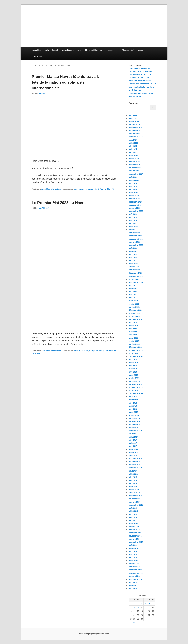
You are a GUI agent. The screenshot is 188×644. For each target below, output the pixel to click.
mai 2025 (133, 149)
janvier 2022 (134, 270)
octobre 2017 (135, 428)
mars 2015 (133, 524)
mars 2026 (133, 118)
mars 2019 (133, 375)
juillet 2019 (134, 363)
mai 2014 (133, 554)
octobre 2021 (135, 279)
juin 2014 (133, 551)
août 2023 (133, 214)
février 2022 (134, 267)
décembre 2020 (136, 310)
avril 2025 (133, 152)
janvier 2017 (134, 455)
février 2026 (134, 121)
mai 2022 (133, 257)
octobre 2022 (135, 242)
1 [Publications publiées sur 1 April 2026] (138, 603)
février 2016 (134, 489)
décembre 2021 (136, 273)
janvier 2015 (134, 530)
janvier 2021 (134, 307)
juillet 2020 (134, 326)
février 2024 (134, 196)
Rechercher (134, 103)
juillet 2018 (134, 400)
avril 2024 (133, 189)
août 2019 (133, 360)
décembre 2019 (136, 347)
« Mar (134, 622)
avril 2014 (133, 558)
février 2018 (134, 415)
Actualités (37, 50)
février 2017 (134, 452)
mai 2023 (133, 220)
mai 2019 (133, 369)
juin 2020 (133, 329)
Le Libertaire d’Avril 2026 (140, 75)
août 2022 (133, 248)
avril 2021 (133, 298)
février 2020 (134, 341)
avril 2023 (133, 223)
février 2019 (134, 378)
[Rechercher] (153, 107)
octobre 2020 (135, 316)
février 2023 (134, 230)
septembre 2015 (136, 505)
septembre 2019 (136, 356)
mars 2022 (133, 264)
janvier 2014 (134, 567)
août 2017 (133, 434)
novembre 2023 (136, 205)
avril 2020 (133, 335)
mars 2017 (133, 449)
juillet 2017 (134, 437)
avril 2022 (133, 261)
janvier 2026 (134, 124)
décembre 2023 (136, 202)
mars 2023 (133, 227)
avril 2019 (133, 372)
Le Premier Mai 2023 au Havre (59, 203)
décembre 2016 (136, 459)
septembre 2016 (136, 468)
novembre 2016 (136, 462)
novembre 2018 (136, 387)
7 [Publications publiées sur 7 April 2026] (134, 607)
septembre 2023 (136, 211)
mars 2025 (133, 155)
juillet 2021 (134, 288)
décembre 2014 (136, 533)
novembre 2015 (136, 499)
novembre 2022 (136, 239)
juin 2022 (133, 254)
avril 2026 (133, 115)
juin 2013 (133, 588)
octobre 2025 (135, 134)
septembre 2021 (136, 282)
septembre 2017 (136, 431)
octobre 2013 (135, 576)
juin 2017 (133, 440)
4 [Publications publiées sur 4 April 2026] (149, 603)
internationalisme (81, 351)
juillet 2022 (134, 251)
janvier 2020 (134, 344)
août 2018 (133, 397)
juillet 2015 (134, 511)
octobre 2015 (135, 502)
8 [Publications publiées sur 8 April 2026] (138, 607)
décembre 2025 (136, 128)
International (112, 50)
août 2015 (133, 508)
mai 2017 (133, 443)
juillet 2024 (134, 180)
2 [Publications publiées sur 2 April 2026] (142, 603)
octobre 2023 (135, 208)
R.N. (38, 353)
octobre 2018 (135, 390)
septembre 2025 (136, 137)
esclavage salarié (92, 189)
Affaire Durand (52, 50)
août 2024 (133, 177)
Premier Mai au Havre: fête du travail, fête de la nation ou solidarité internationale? (65, 82)
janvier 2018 (134, 418)
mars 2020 (133, 338)
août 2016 (133, 471)
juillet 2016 (134, 474)
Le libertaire (37, 56)
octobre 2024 (135, 171)
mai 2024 (133, 186)
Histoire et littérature (94, 50)
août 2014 (133, 545)
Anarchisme (79, 189)
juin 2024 (133, 183)
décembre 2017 (136, 421)
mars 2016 (133, 486)
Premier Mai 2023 (107, 189)
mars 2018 (133, 412)
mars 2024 (133, 192)
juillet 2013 (134, 585)
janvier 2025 (134, 162)
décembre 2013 (136, 570)
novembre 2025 (136, 131)
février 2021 (134, 304)
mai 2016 (133, 480)
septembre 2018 (136, 394)
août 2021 (133, 285)
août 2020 (133, 322)
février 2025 (134, 159)
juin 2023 (133, 217)
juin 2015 (133, 514)
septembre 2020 (136, 319)
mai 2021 (133, 295)
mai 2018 (133, 406)
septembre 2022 (136, 245)
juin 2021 (133, 291)
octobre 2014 (135, 539)
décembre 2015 (136, 496)
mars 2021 (133, 301)
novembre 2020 (136, 313)
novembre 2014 (136, 536)
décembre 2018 (136, 384)
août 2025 (133, 140)
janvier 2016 (134, 493)
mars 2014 (133, 561)
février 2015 (134, 527)
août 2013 (133, 582)
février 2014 (134, 564)
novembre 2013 (136, 573)
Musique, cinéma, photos (133, 50)
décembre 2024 (136, 165)
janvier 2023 (134, 233)
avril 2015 (133, 520)
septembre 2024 (136, 174)
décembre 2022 (136, 236)
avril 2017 (133, 446)
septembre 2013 (136, 579)
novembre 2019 (136, 350)
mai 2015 (133, 517)
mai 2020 (133, 332)
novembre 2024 (136, 168)
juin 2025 (133, 146)
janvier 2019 (134, 381)
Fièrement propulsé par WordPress (94, 634)
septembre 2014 (136, 542)
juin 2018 (133, 403)
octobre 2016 (135, 465)
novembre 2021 (136, 276)
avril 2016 (133, 483)
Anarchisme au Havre (71, 50)
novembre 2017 (136, 425)
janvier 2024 (134, 199)
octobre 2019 (135, 353)
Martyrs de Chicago (97, 351)
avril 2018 (133, 409)
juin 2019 (133, 366)
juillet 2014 (134, 548)
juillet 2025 (134, 143)
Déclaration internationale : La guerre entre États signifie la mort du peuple (142, 87)
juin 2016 (133, 477)
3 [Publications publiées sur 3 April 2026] (145, 603)
